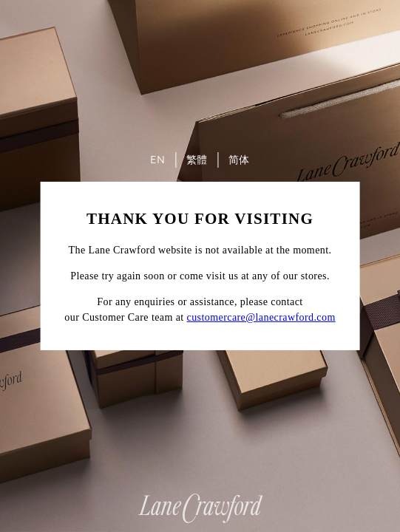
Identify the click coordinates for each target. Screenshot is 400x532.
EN (157, 160)
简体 (239, 160)
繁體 (197, 160)
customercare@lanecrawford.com (261, 317)
